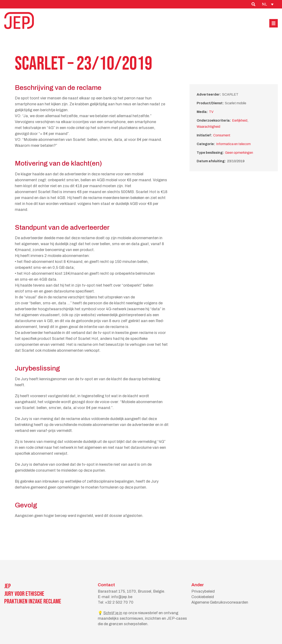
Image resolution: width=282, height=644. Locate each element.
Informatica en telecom (233, 144)
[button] (274, 23)
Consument (222, 135)
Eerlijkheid (240, 120)
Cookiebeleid (203, 597)
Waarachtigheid (208, 127)
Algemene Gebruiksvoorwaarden (220, 602)
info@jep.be (122, 597)
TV (211, 112)
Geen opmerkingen (239, 153)
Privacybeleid (203, 591)
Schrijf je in (113, 613)
